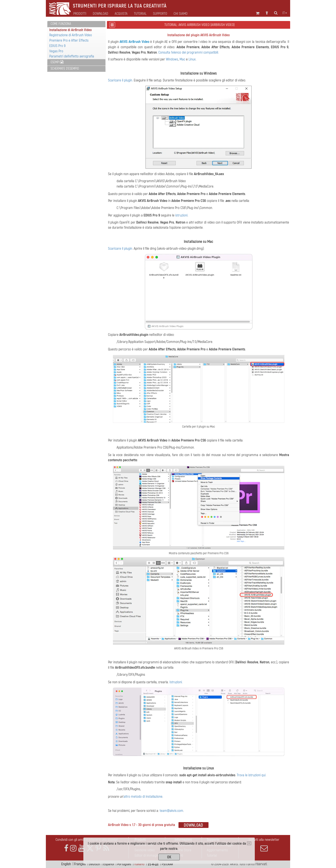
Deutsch (94, 864)
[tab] (76, 24)
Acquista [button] (121, 14)
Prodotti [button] (80, 14)
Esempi (57, 62)
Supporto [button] (160, 14)
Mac (182, 59)
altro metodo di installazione (143, 797)
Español (109, 864)
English (66, 864)
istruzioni (181, 215)
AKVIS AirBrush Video (134, 42)
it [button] (285, 13)
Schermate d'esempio (65, 69)
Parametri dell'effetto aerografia (72, 56)
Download (100, 14)
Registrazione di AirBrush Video (71, 35)
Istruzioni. (176, 682)
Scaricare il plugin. (120, 80)
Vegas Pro (56, 51)
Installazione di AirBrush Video (70, 30)
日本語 (153, 864)
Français (80, 864)
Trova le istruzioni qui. (251, 775)
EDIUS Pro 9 (57, 46)
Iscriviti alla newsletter (264, 845)
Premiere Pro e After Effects (69, 40)
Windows (172, 59)
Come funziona (61, 24)
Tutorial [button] (140, 14)
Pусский (167, 864)
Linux (192, 59)
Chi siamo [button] (181, 14)
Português (124, 864)
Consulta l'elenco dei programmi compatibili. (189, 52)
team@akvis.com (171, 811)
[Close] (249, 843)
